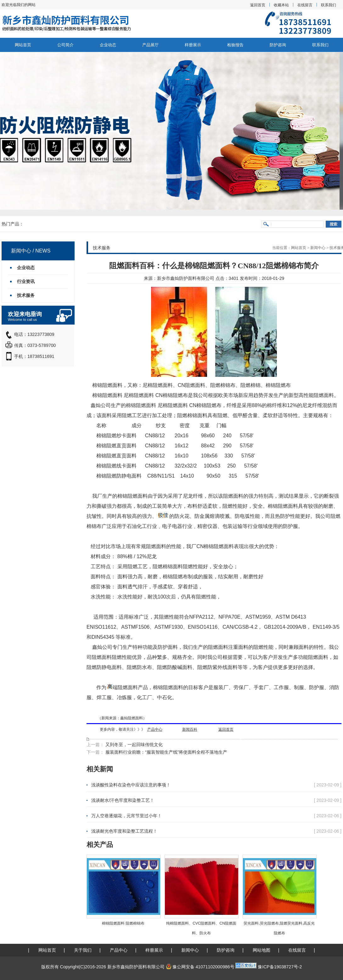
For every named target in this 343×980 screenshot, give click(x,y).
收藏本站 (281, 5)
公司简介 (65, 45)
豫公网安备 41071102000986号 (200, 967)
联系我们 (329, 5)
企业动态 (108, 45)
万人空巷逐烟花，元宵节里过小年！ (127, 816)
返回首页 (258, 5)
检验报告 (235, 45)
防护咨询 (278, 45)
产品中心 (119, 950)
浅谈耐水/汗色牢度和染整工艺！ (123, 800)
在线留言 (305, 5)
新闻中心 (318, 248)
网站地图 (261, 950)
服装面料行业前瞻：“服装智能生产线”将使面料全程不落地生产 (166, 752)
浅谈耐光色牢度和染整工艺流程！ (124, 831)
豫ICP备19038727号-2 (280, 967)
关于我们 (83, 950)
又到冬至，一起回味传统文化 (133, 745)
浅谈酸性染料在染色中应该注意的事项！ (131, 785)
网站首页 (23, 45)
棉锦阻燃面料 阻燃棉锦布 (123, 923)
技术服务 (26, 295)
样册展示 (193, 45)
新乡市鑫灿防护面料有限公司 (186, 278)
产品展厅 (150, 45)
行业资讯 (26, 281)
